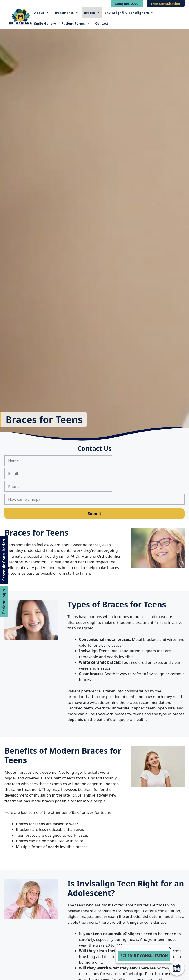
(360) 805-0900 (127, 4)
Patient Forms (76, 23)
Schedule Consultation (4, 560)
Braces (92, 13)
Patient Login (4, 602)
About (42, 13)
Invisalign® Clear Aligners (129, 13)
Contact (102, 23)
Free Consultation (166, 4)
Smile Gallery (45, 23)
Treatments (66, 13)
